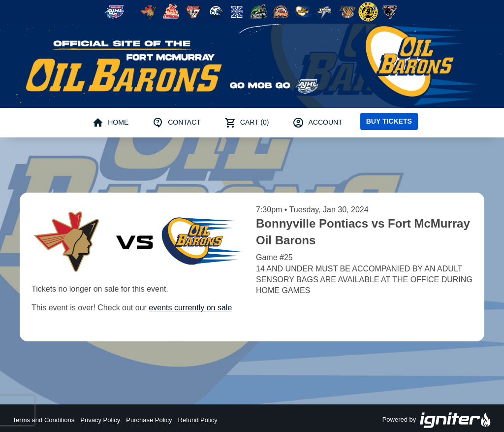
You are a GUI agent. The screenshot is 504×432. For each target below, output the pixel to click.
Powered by (437, 420)
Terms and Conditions (44, 420)
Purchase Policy (149, 420)
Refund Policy (197, 420)
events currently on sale (190, 308)
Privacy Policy (100, 420)
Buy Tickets (389, 121)
